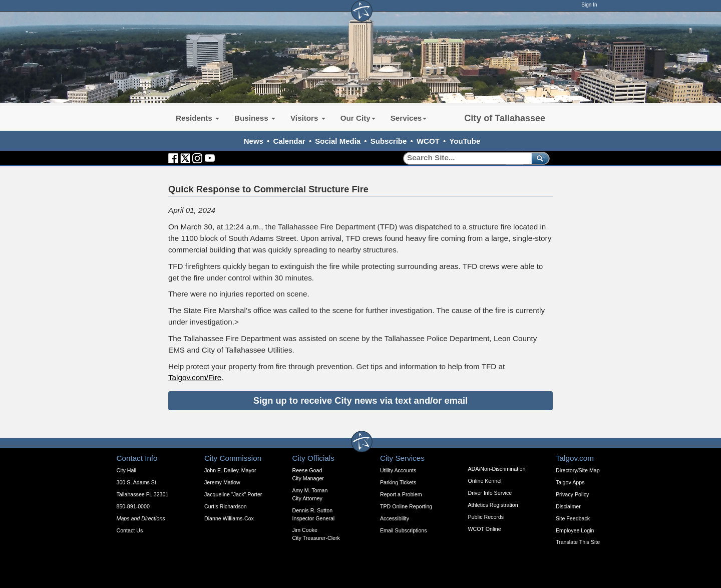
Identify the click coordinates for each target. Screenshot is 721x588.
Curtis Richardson (226, 506)
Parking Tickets (398, 482)
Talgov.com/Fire (195, 377)
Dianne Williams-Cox (229, 518)
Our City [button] (358, 118)
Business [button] (255, 118)
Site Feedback (573, 518)
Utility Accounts (398, 470)
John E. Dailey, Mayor (230, 470)
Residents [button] (198, 118)
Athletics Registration (493, 505)
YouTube (465, 141)
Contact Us (130, 530)
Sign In (589, 5)
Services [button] (409, 118)
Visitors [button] (308, 118)
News (254, 141)
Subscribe (389, 141)
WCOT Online (485, 529)
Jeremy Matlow (222, 482)
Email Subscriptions (404, 530)
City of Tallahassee (505, 118)
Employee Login (575, 530)
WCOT (428, 141)
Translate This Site (578, 542)
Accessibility (395, 518)
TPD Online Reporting (406, 506)
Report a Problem (401, 494)
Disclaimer (568, 506)
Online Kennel (485, 481)
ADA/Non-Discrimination (497, 469)
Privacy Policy (572, 494)
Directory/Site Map (578, 470)
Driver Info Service (490, 493)
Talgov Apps (570, 482)
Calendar (289, 141)
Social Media (338, 141)
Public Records (486, 517)
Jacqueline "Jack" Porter (233, 494)
